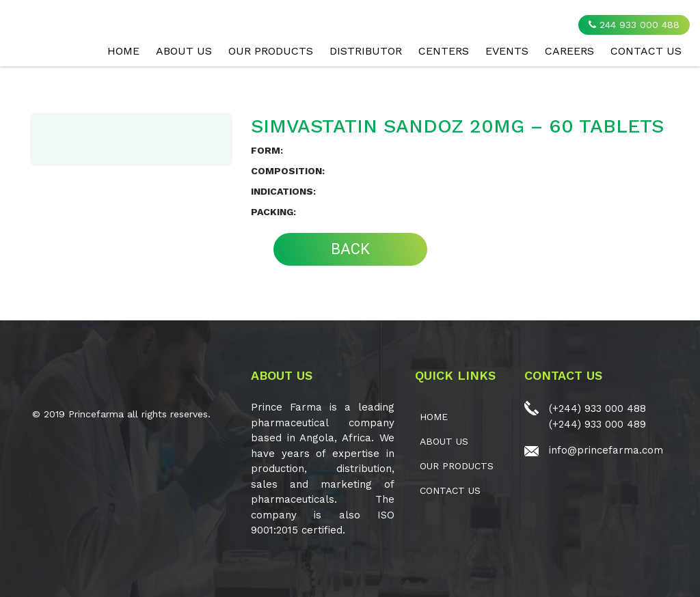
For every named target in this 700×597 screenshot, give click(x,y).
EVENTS (507, 51)
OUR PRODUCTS (271, 51)
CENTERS (444, 51)
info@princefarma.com (606, 450)
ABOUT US (184, 51)
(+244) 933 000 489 (597, 424)
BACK (350, 249)
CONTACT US (646, 51)
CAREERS (569, 51)
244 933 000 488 (634, 25)
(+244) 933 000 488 (597, 408)
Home (123, 51)
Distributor (366, 51)
